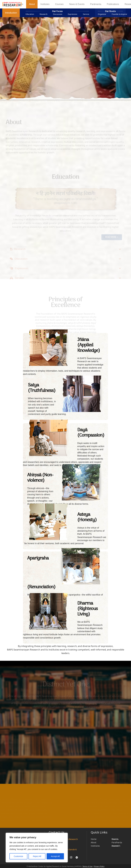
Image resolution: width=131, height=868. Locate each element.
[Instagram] (71, 857)
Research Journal (116, 846)
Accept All (55, 856)
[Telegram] (77, 857)
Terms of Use (87, 866)
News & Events (115, 839)
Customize (18, 856)
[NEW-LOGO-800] (12, 4)
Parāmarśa (117, 843)
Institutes (95, 846)
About (94, 843)
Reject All (37, 856)
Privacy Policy (99, 866)
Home (94, 839)
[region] (37, 848)
